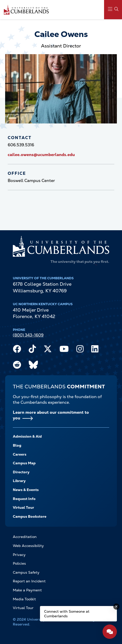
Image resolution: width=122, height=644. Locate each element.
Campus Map (24, 463)
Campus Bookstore (30, 516)
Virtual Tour (23, 507)
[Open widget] (110, 632)
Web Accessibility (28, 546)
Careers (20, 454)
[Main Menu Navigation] (113, 10)
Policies (19, 563)
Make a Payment (27, 590)
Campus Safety (26, 572)
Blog (17, 445)
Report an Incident (29, 581)
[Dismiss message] (116, 607)
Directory (21, 472)
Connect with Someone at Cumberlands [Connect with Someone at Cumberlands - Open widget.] (67, 614)
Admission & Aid (27, 436)
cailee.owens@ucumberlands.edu (41, 155)
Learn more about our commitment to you (51, 415)
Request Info (24, 499)
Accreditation (25, 537)
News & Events (26, 490)
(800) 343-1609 (28, 335)
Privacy (19, 555)
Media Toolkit (24, 599)
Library (19, 481)
